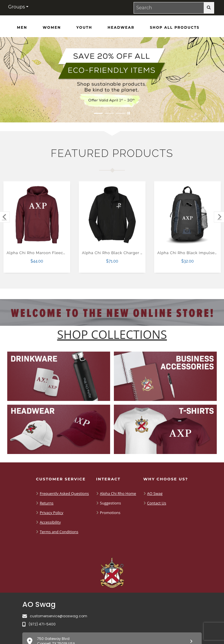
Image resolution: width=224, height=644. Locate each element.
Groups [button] (17, 7)
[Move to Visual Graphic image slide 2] (109, 113)
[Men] (22, 28)
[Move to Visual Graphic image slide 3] (120, 113)
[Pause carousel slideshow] (129, 113)
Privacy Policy (51, 513)
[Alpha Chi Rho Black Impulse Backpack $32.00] (188, 215)
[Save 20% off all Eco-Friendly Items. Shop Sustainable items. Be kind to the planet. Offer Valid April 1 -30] (112, 80)
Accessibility (50, 522)
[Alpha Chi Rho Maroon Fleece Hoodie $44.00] (37, 215)
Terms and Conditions (59, 532)
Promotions (110, 513)
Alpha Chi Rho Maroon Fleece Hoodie (44, 253)
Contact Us (157, 503)
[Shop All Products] (175, 28)
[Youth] (84, 28)
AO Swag (155, 493)
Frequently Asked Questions (64, 493)
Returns (47, 503)
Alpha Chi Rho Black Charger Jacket (118, 253)
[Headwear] (121, 28)
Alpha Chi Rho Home (118, 493)
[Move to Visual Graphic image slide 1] (98, 113)
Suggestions (111, 503)
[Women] (52, 28)
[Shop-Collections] (112, 334)
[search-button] (209, 8)
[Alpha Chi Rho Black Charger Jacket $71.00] (112, 215)
